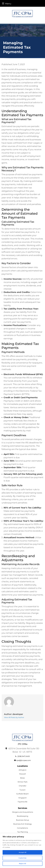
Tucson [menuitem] (22, 790)
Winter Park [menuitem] (22, 782)
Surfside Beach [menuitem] (22, 794)
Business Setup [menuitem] (23, 820)
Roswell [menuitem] (22, 774)
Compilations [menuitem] (22, 828)
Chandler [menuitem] (23, 786)
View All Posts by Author (14, 717)
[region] (22, 851)
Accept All (23, 852)
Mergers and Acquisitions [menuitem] (23, 812)
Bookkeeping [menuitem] (23, 816)
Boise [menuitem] (22, 778)
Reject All (22, 864)
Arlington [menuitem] (23, 770)
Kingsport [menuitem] (23, 798)
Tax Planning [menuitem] (23, 832)
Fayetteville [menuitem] (23, 802)
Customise (22, 858)
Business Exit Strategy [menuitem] (23, 824)
